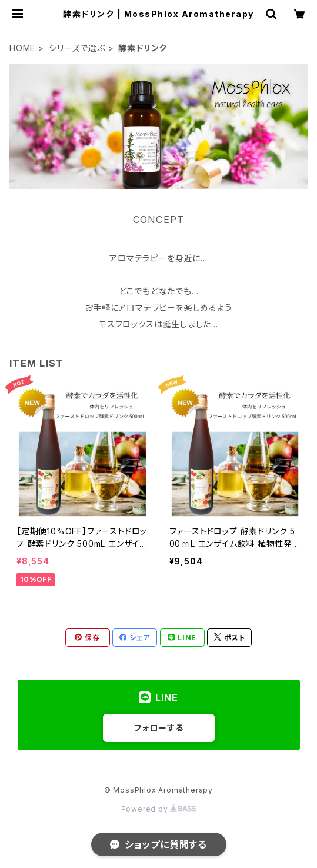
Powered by (159, 809)
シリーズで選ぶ (77, 48)
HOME (22, 48)
